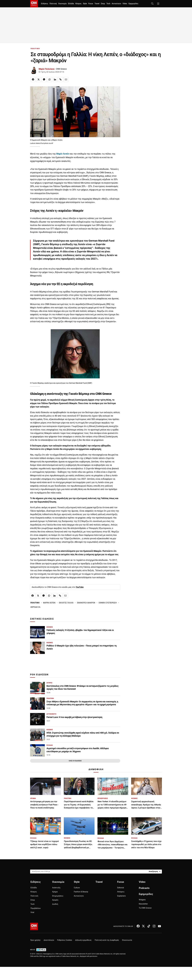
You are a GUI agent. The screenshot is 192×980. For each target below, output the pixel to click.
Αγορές (55, 900)
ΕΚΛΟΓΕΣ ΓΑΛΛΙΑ (66, 603)
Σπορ (103, 4)
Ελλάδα (71, 4)
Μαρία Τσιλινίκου (47, 69)
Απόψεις (121, 892)
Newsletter (143, 904)
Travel (97, 4)
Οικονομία (62, 4)
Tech (108, 4)
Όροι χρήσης (35, 940)
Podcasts (144, 888)
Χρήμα (55, 892)
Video (125, 4)
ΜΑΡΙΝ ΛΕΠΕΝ (49, 603)
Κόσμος (78, 4)
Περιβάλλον (36, 908)
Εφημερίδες (133, 4)
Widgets (142, 900)
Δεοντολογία (49, 940)
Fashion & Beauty (81, 892)
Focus (91, 4)
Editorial (121, 888)
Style (85, 4)
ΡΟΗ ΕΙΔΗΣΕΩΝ (39, 675)
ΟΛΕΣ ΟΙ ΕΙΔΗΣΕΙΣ (75, 761)
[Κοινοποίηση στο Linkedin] (55, 79)
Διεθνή (55, 904)
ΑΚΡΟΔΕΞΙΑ (35, 607)
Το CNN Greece (145, 908)
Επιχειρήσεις (58, 896)
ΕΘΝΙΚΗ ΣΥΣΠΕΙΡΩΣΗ (108, 603)
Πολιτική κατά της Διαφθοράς (107, 940)
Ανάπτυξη (56, 888)
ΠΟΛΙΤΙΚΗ (35, 49)
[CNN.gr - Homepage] (34, 4)
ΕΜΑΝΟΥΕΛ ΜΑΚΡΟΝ (86, 603)
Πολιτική (53, 4)
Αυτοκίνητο (116, 4)
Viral (32, 912)
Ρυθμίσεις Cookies (65, 940)
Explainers (121, 896)
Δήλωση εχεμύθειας (83, 940)
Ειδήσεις (45, 4)
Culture (77, 888)
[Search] (154, 871)
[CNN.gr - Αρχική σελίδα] (34, 926)
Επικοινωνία (127, 940)
